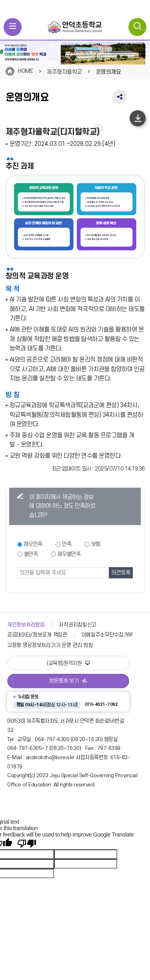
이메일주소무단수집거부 (107, 635)
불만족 (31, 554)
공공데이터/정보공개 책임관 (37, 635)
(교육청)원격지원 (68, 663)
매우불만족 (69, 554)
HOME (25, 71)
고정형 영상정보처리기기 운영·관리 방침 (50, 645)
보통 (96, 544)
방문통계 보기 (68, 681)
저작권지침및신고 (77, 625)
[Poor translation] (27, 844)
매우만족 (33, 544)
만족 (67, 544)
